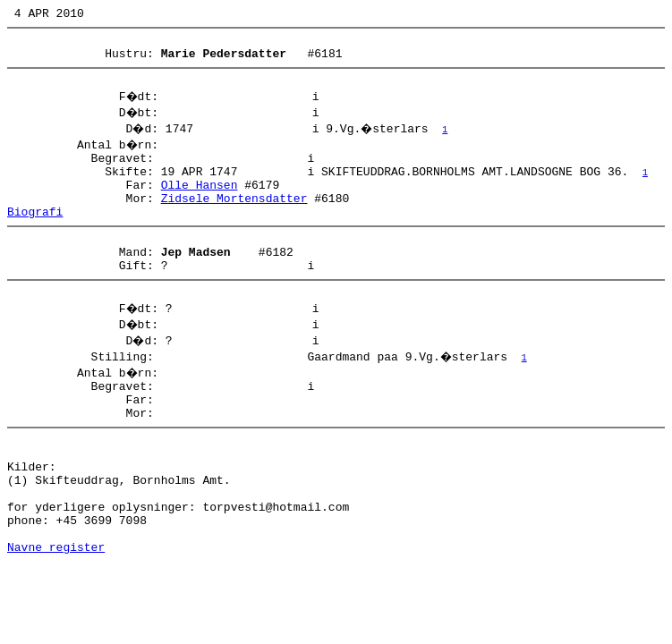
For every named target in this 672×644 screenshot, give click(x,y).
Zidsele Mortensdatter (234, 219)
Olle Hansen (200, 203)
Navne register (56, 614)
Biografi (35, 235)
